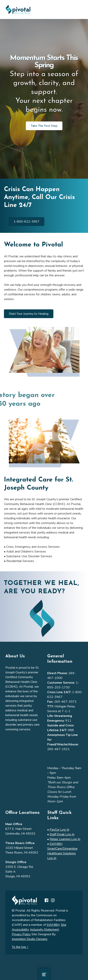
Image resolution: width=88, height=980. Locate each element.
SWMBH (53, 925)
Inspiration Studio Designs (30, 939)
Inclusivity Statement (44, 930)
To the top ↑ (20, 947)
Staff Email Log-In (62, 834)
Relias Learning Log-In (65, 839)
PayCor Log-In (59, 830)
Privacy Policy (21, 934)
